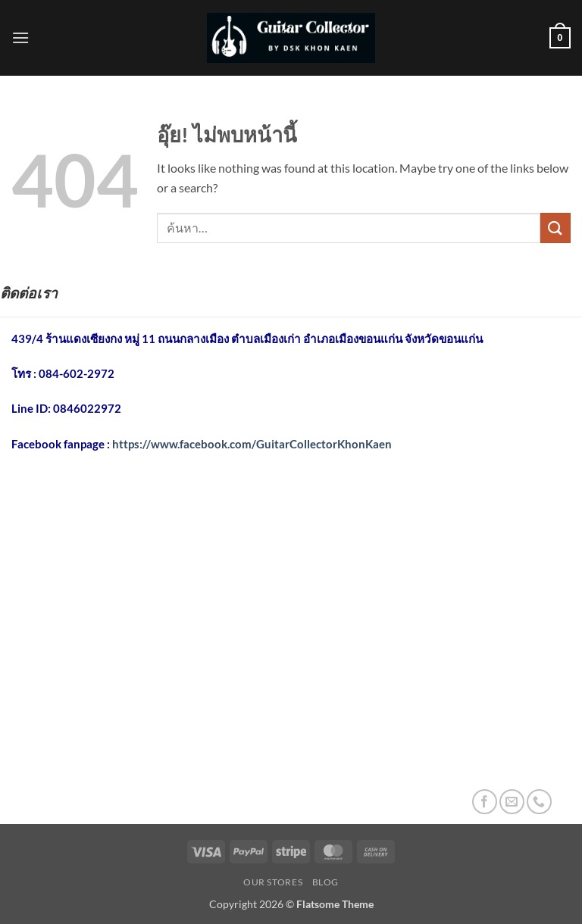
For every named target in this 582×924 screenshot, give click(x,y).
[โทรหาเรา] (539, 802)
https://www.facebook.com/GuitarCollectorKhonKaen (252, 444)
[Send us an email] (512, 802)
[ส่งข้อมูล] (555, 228)
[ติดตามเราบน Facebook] (485, 802)
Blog (325, 882)
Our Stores (273, 882)
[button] (20, 37)
